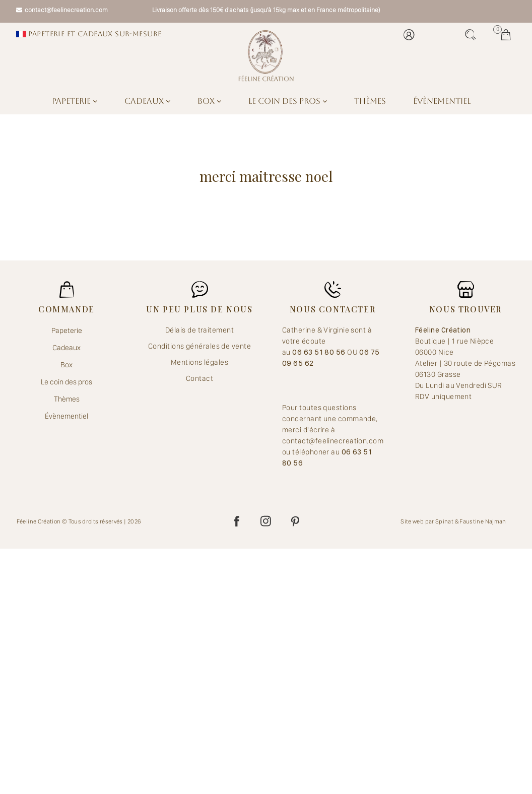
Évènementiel (442, 101)
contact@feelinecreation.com (62, 10)
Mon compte (409, 35)
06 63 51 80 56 (320, 352)
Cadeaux (147, 101)
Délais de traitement (199, 330)
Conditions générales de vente (199, 346)
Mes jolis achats (506, 35)
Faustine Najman (483, 521)
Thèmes (370, 101)
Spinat (444, 521)
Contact (199, 378)
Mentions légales (199, 362)
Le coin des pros (288, 101)
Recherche (471, 35)
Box (209, 101)
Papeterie (75, 101)
